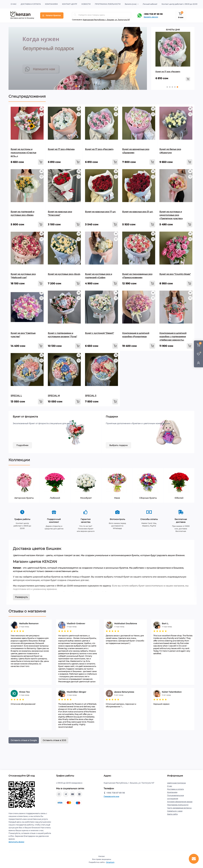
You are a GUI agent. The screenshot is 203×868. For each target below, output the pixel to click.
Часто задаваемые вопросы (179, 808)
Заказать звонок (151, 17)
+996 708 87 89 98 (153, 14)
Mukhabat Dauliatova (126, 624)
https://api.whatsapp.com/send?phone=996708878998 (79, 794)
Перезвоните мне (111, 796)
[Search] (75, 15)
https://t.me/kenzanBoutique (66, 794)
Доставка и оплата (31, 4)
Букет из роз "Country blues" (175, 274)
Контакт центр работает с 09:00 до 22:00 (179, 4)
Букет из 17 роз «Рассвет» (168, 72)
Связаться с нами (175, 811)
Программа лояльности (108, 4)
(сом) (131, 4)
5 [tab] (177, 87)
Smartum (110, 862)
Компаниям (51, 4)
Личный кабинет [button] (150, 4)
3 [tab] (172, 87)
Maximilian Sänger (76, 692)
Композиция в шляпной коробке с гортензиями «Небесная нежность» (173, 337)
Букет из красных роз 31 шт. (138, 212)
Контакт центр (70, 4)
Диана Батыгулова (124, 692)
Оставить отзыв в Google (24, 740)
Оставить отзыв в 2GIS (54, 740)
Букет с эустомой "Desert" (100, 333)
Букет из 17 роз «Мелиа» (61, 149)
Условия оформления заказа (180, 802)
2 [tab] (79, 86)
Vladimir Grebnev (76, 624)
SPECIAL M (54, 396)
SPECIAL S (91, 396)
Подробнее (22, 445)
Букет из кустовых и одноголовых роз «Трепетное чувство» (171, 215)
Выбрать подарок (118, 445)
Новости (86, 4)
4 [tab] (175, 87)
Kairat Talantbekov (172, 692)
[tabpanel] (78, 58)
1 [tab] (76, 86)
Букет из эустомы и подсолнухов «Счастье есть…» (23, 153)
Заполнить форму (16, 842)
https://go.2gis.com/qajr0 (73, 794)
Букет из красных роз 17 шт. (100, 212)
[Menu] (52, 15)
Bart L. (165, 624)
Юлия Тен (24, 692)
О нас (14, 4)
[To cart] (188, 79)
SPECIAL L (16, 396)
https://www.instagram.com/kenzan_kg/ (59, 794)
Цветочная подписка (176, 783)
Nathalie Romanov (29, 624)
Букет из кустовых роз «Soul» (64, 274)
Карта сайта (172, 814)
